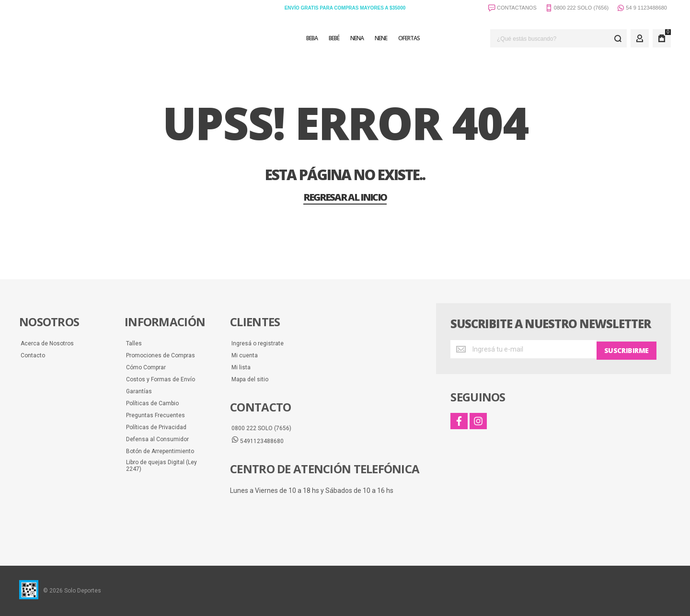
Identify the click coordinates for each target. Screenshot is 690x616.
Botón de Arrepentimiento (160, 451)
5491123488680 (258, 441)
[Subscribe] (627, 349)
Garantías (139, 391)
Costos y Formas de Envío (161, 379)
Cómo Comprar (146, 367)
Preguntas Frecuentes (155, 415)
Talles (134, 343)
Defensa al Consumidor (157, 439)
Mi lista (241, 367)
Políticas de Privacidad (156, 427)
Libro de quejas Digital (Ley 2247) (161, 466)
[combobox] (558, 38)
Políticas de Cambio (152, 403)
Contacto (33, 355)
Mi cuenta (245, 355)
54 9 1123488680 (642, 9)
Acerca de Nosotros (47, 343)
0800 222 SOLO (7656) (261, 428)
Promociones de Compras (161, 355)
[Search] (618, 38)
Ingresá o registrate (258, 343)
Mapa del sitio (250, 379)
